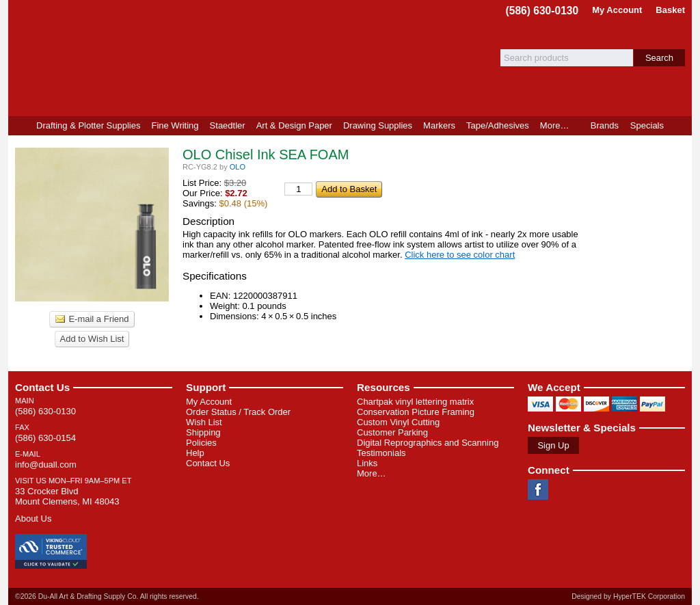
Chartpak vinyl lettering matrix (415, 402)
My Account (617, 10)
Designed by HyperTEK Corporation (628, 596)
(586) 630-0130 (542, 11)
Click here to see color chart (460, 255)
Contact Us (42, 387)
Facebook (538, 489)
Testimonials (381, 453)
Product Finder (681, 126)
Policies (201, 443)
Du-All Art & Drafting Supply (167, 58)
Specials (647, 125)
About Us (33, 519)
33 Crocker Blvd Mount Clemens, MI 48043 (67, 496)
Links (367, 463)
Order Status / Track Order (238, 412)
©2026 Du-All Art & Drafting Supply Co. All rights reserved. (107, 596)
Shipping (203, 432)
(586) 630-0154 (45, 438)
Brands (605, 125)
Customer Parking (392, 432)
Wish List (204, 422)
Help (195, 453)
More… (372, 473)
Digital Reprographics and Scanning (428, 443)
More (555, 125)
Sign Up (553, 445)
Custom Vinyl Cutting (398, 422)
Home (19, 126)
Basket (670, 10)
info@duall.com (46, 465)
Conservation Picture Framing (416, 412)
